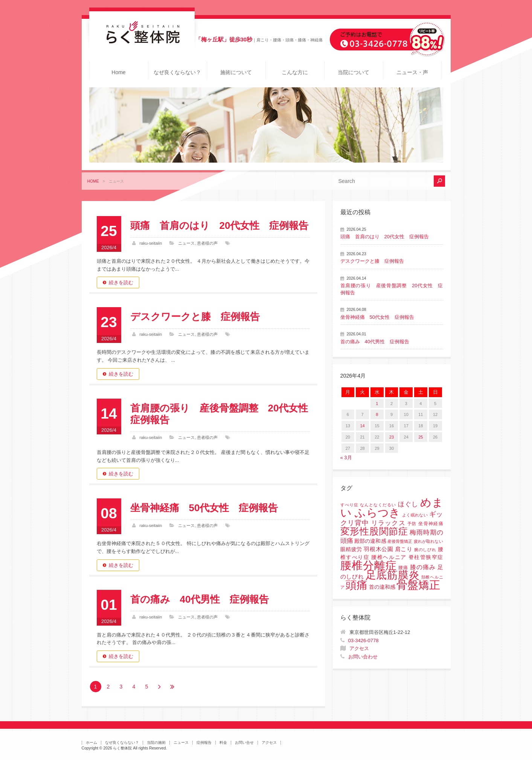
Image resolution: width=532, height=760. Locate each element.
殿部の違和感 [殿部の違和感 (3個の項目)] (370, 541)
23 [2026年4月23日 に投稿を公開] (392, 437)
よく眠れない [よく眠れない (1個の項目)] (415, 515)
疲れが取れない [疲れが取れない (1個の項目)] (428, 541)
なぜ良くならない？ (177, 72)
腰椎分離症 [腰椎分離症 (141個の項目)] (369, 565)
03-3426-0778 (364, 640)
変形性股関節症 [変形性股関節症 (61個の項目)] (374, 531)
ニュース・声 (412, 72)
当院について (354, 72)
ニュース (186, 243)
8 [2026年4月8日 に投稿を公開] (377, 414)
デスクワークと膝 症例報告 (195, 317)
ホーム (91, 742)
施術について (236, 72)
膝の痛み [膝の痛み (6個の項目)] (423, 567)
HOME (93, 181)
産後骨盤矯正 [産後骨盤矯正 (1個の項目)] (400, 541)
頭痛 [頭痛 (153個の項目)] (357, 585)
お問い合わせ (363, 657)
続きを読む (121, 283)
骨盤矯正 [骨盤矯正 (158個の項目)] (418, 585)
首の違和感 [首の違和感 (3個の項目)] (382, 587)
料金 (223, 742)
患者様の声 (207, 243)
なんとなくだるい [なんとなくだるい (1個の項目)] (378, 505)
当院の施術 (156, 742)
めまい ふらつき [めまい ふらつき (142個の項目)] (392, 508)
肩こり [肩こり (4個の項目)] (404, 549)
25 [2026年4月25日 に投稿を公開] (421, 437)
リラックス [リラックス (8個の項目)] (388, 523)
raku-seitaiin (151, 243)
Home (118, 72)
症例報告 (204, 742)
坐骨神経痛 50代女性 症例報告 (204, 508)
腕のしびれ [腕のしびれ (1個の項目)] (425, 550)
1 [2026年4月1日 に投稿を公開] (377, 404)
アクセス (359, 648)
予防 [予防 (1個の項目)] (412, 524)
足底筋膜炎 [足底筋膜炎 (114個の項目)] (393, 575)
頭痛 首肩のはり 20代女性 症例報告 (220, 225)
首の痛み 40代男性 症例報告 (200, 599)
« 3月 (346, 458)
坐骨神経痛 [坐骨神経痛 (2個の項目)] (431, 524)
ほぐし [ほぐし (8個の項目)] (408, 504)
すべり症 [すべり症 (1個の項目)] (349, 505)
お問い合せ (244, 742)
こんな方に (295, 72)
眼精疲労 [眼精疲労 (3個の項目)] (351, 549)
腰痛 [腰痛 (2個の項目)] (403, 568)
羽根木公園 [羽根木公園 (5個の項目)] (378, 549)
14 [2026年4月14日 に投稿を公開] (362, 426)
